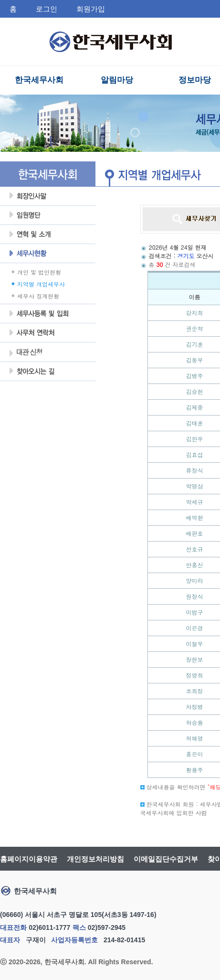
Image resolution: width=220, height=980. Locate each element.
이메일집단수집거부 (166, 859)
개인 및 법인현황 (39, 272)
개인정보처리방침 (95, 859)
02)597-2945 (107, 927)
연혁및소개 (48, 234)
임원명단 (48, 215)
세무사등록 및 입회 (48, 314)
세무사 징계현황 (38, 296)
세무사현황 (48, 254)
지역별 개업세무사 (41, 284)
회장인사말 (48, 196)
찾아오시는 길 (48, 372)
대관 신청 (25, 353)
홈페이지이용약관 (29, 859)
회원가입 (91, 9)
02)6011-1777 (49, 927)
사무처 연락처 (48, 333)
